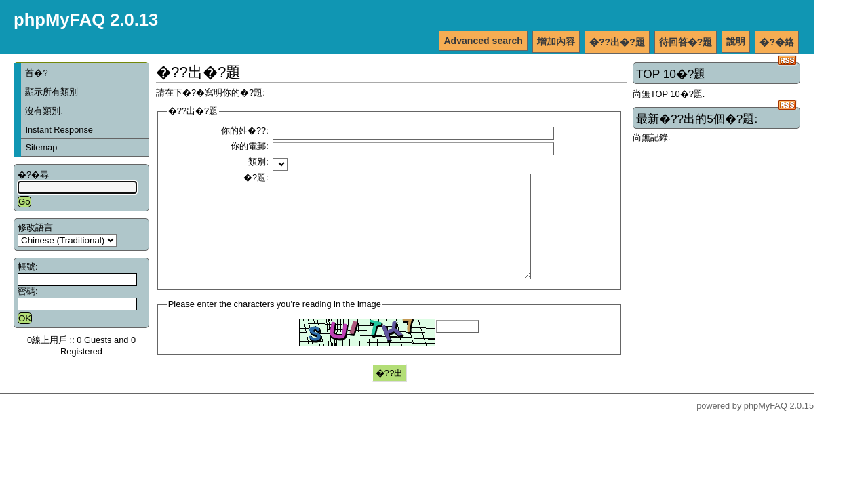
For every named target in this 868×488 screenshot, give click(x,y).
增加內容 (556, 41)
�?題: (256, 177)
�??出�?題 (617, 42)
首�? (36, 73)
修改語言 (35, 227)
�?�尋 (33, 175)
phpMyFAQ (766, 426)
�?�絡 (777, 42)
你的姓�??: (245, 130)
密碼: (28, 291)
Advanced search (483, 41)
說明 (736, 41)
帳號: (28, 267)
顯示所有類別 (52, 92)
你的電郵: (250, 146)
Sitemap (41, 147)
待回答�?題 (686, 42)
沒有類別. (44, 111)
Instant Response (59, 130)
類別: (258, 162)
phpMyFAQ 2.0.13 (86, 20)
